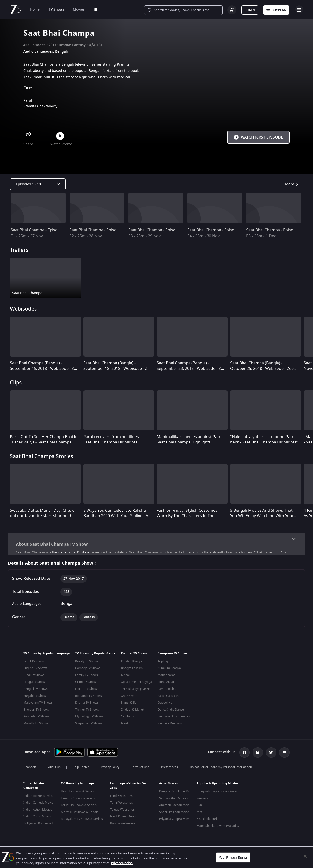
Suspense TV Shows (89, 726)
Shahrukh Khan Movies (175, 814)
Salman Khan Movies (174, 800)
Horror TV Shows (87, 691)
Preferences (170, 769)
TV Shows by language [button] (77, 785)
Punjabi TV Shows (35, 698)
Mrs (199, 814)
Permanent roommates (174, 719)
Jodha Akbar (166, 684)
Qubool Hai (165, 705)
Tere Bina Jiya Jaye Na (136, 691)
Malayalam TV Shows (38, 705)
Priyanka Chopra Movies (176, 820)
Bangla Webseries (123, 825)
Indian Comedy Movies (39, 804)
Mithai (125, 677)
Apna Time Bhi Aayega (137, 684)
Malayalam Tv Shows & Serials (82, 820)
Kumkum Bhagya (169, 670)
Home (35, 9)
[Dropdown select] (38, 184)
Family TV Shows (87, 677)
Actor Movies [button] (169, 785)
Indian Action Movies (38, 811)
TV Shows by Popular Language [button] (46, 656)
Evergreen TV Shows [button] (173, 656)
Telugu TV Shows (35, 684)
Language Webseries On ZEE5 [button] (128, 787)
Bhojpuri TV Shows (36, 712)
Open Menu (299, 9)
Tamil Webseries (122, 804)
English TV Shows (35, 670)
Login (250, 10)
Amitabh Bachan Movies (176, 807)
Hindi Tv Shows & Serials (78, 793)
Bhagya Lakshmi (132, 670)
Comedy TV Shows (88, 670)
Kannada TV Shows (36, 719)
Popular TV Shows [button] (134, 656)
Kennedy (203, 800)
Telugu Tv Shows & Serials (79, 807)
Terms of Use (140, 769)
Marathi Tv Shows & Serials (80, 814)
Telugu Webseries (122, 811)
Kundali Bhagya (132, 664)
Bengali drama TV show (71, 553)
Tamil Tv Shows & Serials (78, 800)
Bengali (67, 606)
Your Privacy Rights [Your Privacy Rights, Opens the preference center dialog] (233, 857)
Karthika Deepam (170, 726)
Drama (64, 45)
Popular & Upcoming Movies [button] (217, 785)
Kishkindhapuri (207, 820)
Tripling (163, 664)
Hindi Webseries (121, 797)
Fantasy (79, 45)
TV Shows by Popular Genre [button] (95, 656)
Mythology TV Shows (89, 719)
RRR (199, 807)
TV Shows (56, 9)
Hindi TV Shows (34, 677)
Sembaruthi (129, 719)
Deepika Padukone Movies (177, 793)
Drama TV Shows (87, 705)
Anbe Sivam (129, 698)
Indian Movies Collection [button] (34, 787)
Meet (125, 726)
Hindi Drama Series (124, 818)
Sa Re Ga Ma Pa (169, 698)
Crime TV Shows (86, 684)
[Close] (305, 856)
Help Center (81, 769)
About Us (54, 769)
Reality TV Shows (87, 664)
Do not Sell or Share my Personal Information (221, 769)
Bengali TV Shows (35, 691)
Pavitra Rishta (167, 691)
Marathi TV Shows (36, 726)
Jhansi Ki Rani (130, 705)
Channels (30, 769)
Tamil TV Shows (34, 664)
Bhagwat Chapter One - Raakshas (220, 793)
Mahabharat (166, 677)
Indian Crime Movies (38, 818)
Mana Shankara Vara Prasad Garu (220, 827)
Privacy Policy (110, 769)
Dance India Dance (171, 712)
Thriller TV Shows (87, 712)
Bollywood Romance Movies (43, 825)
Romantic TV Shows (88, 698)
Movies (79, 9)
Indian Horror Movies (38, 797)
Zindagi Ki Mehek (133, 712)
